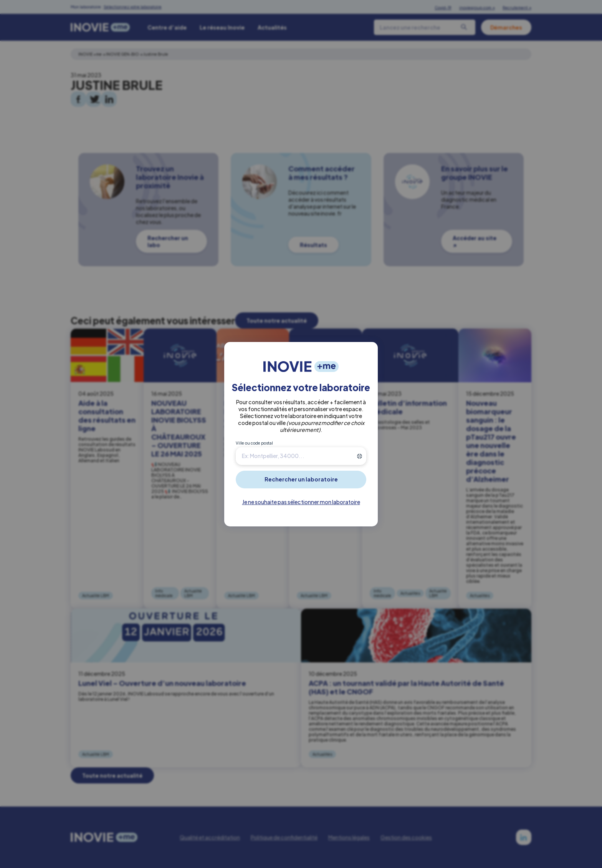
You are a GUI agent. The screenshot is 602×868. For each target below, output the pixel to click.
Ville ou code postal (254, 443)
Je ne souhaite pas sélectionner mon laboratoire (301, 502)
